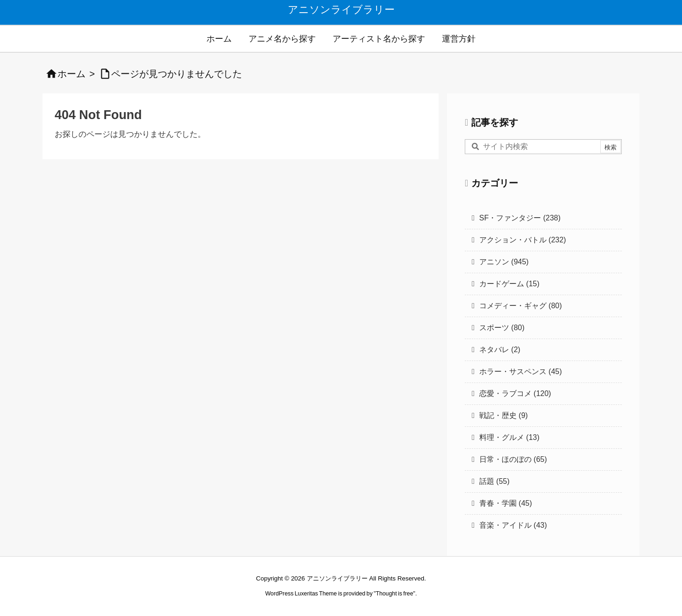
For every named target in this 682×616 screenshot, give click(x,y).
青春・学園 (506, 503)
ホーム (71, 74)
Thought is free (394, 594)
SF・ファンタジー (520, 218)
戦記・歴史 (504, 415)
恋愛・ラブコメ (515, 393)
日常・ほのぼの (513, 459)
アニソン (504, 262)
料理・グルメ (509, 437)
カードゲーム (509, 284)
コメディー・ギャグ (521, 306)
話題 (494, 481)
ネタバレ (500, 350)
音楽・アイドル (513, 525)
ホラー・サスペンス (521, 372)
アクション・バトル (523, 240)
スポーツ (502, 328)
